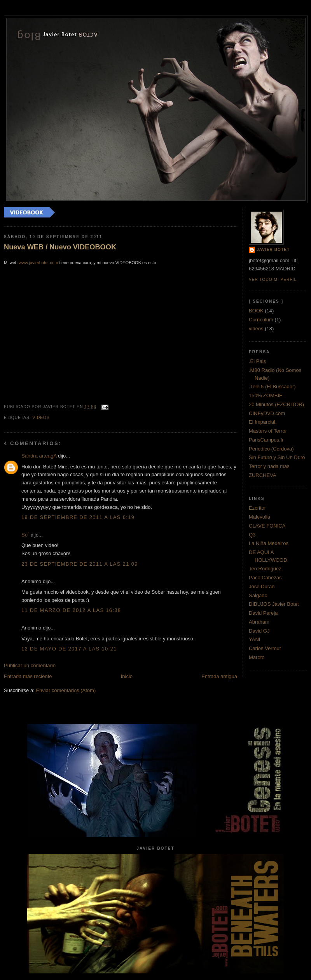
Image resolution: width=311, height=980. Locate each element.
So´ (25, 535)
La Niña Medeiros (269, 543)
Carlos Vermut (265, 648)
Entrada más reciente (28, 676)
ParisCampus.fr (266, 440)
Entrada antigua (219, 676)
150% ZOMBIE (266, 395)
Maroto (257, 657)
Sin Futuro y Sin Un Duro (277, 457)
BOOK (256, 311)
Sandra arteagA (39, 456)
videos (41, 418)
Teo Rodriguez (265, 569)
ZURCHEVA (263, 475)
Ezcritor (257, 508)
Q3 (252, 535)
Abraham (259, 622)
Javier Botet (273, 250)
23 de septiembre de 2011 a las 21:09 (80, 564)
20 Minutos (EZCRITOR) (276, 404)
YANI (254, 639)
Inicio (127, 676)
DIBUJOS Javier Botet (274, 604)
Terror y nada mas (269, 466)
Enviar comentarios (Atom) (66, 690)
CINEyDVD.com (267, 413)
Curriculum (261, 320)
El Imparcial (262, 422)
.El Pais (257, 361)
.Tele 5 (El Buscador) (272, 387)
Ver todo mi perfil (273, 280)
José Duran (262, 586)
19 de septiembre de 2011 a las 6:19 (78, 517)
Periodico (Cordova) (271, 449)
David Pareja (263, 613)
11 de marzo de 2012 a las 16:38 (71, 610)
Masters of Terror (268, 431)
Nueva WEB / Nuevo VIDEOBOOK (60, 247)
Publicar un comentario (30, 665)
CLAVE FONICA (267, 526)
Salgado (258, 595)
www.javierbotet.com (38, 263)
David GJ (259, 631)
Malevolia (259, 517)
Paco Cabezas (265, 578)
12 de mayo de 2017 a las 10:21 (69, 649)
